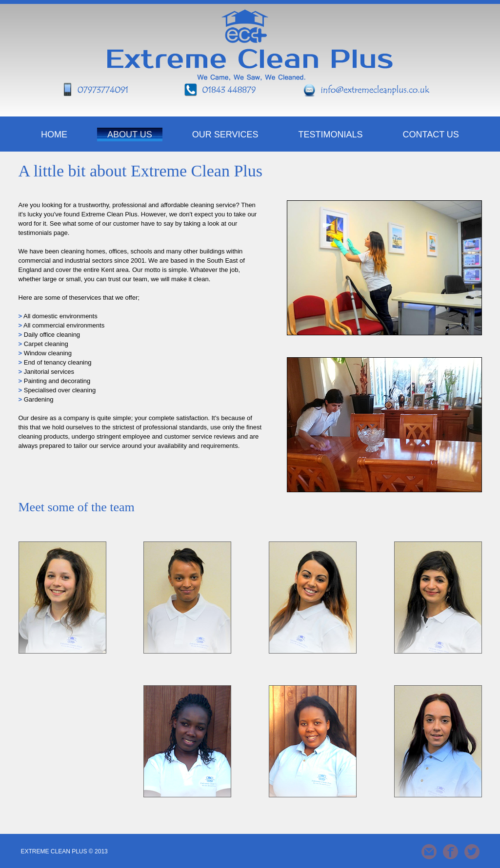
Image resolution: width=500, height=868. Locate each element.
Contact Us (431, 135)
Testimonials (331, 135)
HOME (54, 135)
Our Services (225, 135)
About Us (130, 135)
